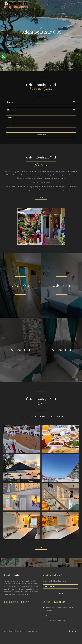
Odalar (60, 417)
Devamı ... (41, 548)
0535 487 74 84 (51, 615)
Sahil (51, 417)
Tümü (21, 417)
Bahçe (43, 417)
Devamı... (41, 198)
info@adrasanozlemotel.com (56, 620)
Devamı (27, 594)
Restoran (60, 439)
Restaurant (32, 417)
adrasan (22, 468)
